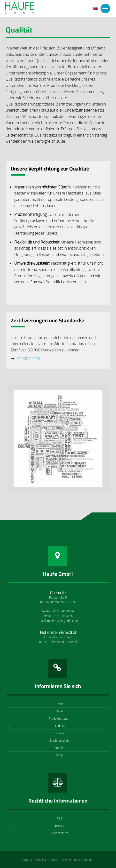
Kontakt (59, 748)
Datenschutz (60, 833)
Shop (60, 755)
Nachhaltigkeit (59, 740)
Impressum (59, 826)
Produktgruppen (59, 718)
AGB (60, 818)
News (59, 711)
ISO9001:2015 (28, 359)
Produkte (60, 726)
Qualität (60, 733)
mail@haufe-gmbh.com (63, 621)
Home (60, 704)
